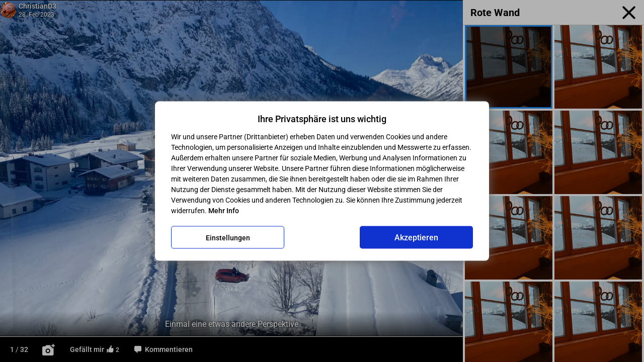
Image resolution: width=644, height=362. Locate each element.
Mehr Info (224, 211)
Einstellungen (228, 237)
